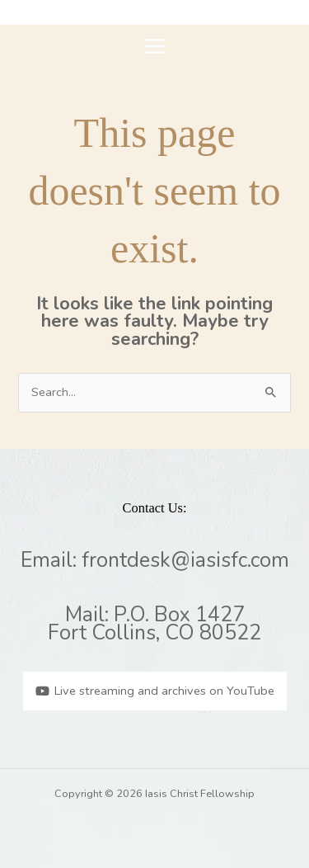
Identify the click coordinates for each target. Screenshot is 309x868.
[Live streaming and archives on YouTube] (155, 691)
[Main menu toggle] (155, 46)
